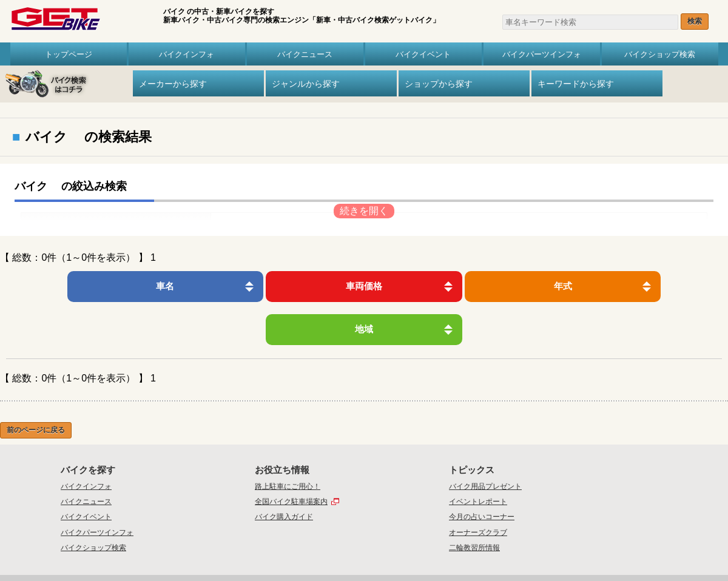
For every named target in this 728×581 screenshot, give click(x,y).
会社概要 (288, 543)
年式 (447, 286)
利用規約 (439, 543)
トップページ (69, 54)
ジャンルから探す (306, 83)
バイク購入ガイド (284, 474)
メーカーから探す (173, 83)
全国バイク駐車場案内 (291, 458)
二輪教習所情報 (474, 505)
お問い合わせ (328, 543)
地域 (614, 286)
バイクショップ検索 (660, 54)
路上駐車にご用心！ (288, 443)
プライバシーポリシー (386, 543)
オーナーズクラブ (478, 489)
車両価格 (281, 286)
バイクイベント (423, 54)
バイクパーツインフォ (542, 54)
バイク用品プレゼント (485, 443)
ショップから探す (439, 83)
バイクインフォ (187, 54)
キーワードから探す (576, 83)
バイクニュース (305, 54)
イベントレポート (478, 458)
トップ (256, 543)
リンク (469, 543)
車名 (114, 286)
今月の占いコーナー (482, 474)
